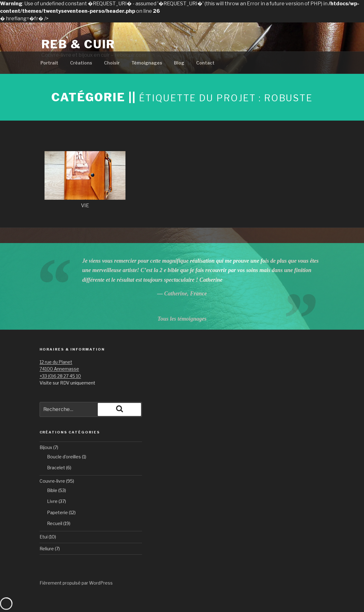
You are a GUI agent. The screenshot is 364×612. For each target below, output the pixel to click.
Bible (52, 490)
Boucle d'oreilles (64, 457)
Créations (81, 63)
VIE (85, 206)
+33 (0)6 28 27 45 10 (60, 376)
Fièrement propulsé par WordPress (76, 583)
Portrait (49, 63)
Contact (205, 63)
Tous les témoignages (182, 319)
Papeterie (57, 512)
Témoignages (147, 63)
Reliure (47, 549)
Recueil (55, 523)
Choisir (112, 63)
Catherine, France (185, 294)
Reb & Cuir (78, 44)
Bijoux (46, 447)
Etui (44, 537)
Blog (179, 63)
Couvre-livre (52, 481)
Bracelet (56, 468)
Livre (52, 501)
